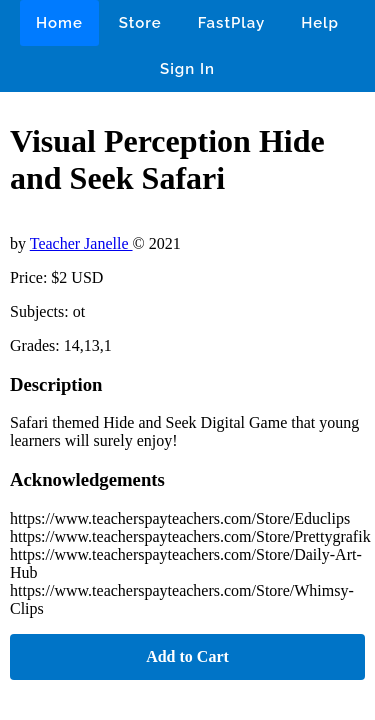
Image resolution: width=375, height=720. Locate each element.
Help (320, 23)
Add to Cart (187, 656)
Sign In (187, 69)
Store (140, 23)
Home (59, 23)
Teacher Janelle (81, 243)
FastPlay (232, 23)
